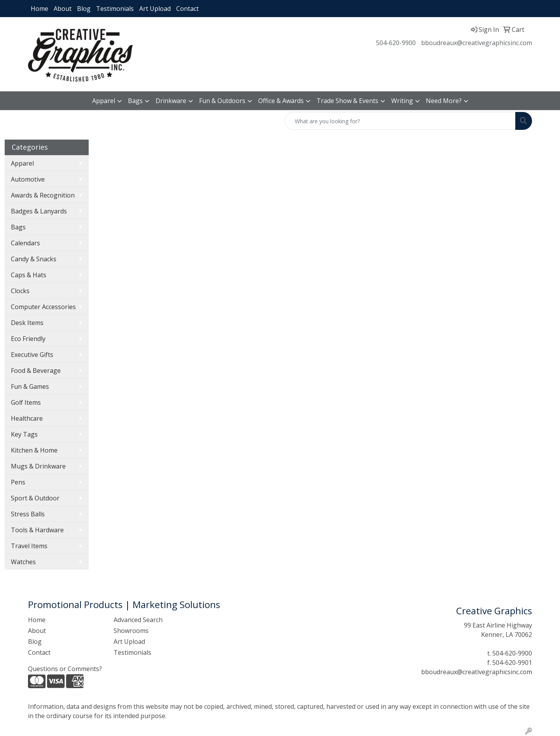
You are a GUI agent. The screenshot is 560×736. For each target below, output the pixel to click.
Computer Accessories (43, 307)
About (63, 9)
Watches (23, 562)
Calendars (25, 243)
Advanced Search (138, 620)
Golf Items (26, 402)
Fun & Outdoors (222, 101)
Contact (187, 9)
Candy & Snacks (34, 259)
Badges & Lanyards (39, 211)
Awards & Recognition (43, 195)
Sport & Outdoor (35, 498)
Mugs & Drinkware (38, 466)
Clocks (20, 291)
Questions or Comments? (65, 669)
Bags (135, 101)
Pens (18, 482)
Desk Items (27, 323)
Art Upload (155, 9)
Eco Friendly (28, 339)
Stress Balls (28, 514)
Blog (84, 9)
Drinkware (171, 101)
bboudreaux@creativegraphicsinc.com (477, 43)
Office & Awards (281, 101)
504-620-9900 (396, 43)
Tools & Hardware (37, 530)
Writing (402, 101)
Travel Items (29, 546)
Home (39, 9)
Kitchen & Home (34, 450)
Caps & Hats (29, 275)
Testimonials (115, 9)
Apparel (104, 101)
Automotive (28, 179)
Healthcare (27, 418)
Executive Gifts (32, 355)
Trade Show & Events (347, 101)
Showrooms (131, 631)
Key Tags (24, 434)
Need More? (444, 101)
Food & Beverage (36, 371)
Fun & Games (30, 386)
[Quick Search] (400, 121)
